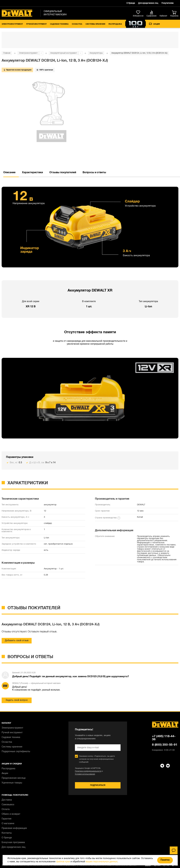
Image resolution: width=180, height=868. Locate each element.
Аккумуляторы (96, 53)
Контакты (7, 833)
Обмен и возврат (11, 814)
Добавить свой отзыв (17, 641)
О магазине (8, 824)
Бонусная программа (13, 842)
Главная (7, 53)
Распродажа (115, 24)
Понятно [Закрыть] (165, 860)
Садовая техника (59, 24)
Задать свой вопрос (17, 700)
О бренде (131, 3)
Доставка (7, 800)
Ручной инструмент (36, 24)
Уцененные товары (12, 783)
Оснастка (77, 24)
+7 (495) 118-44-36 (164, 738)
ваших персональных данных (102, 862)
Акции (154, 24)
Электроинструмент (12, 24)
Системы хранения (95, 24)
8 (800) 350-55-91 (165, 745)
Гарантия (7, 819)
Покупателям (167, 3)
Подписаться (98, 785)
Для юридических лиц (148, 3)
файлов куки (63, 862)
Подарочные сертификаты (16, 752)
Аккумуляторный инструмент (64, 53)
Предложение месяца (14, 778)
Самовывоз (8, 805)
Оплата (6, 809)
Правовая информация (14, 828)
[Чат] (174, 850)
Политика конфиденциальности (88, 771)
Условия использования (85, 774)
